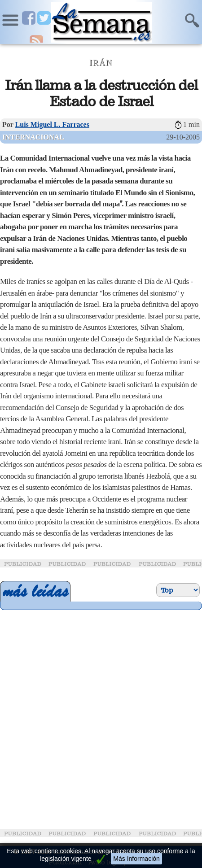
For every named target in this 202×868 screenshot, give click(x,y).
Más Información (136, 859)
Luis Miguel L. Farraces (52, 124)
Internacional (33, 137)
